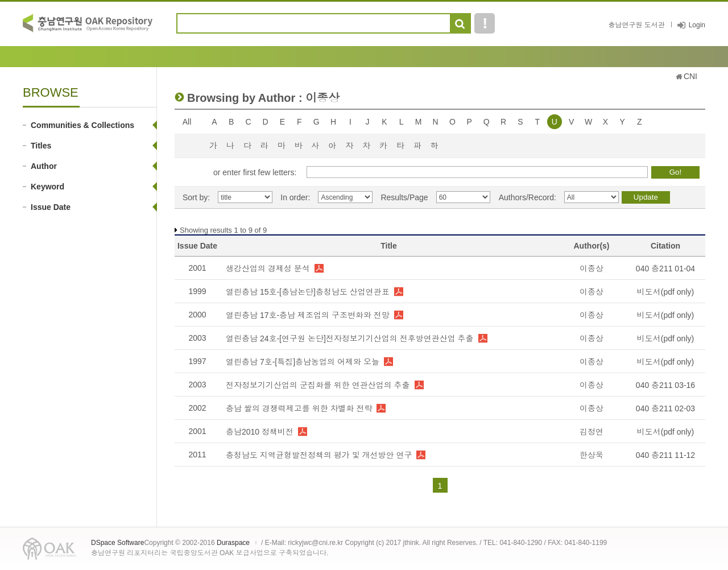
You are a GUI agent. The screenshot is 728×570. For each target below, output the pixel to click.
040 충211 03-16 (665, 385)
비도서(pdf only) (665, 292)
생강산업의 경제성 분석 (268, 269)
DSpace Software (117, 543)
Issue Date (51, 207)
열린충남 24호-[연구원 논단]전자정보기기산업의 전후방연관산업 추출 (350, 338)
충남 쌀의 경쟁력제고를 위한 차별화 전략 (299, 408)
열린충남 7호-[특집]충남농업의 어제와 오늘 (303, 362)
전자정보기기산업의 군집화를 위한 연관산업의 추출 (318, 385)
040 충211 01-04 (665, 269)
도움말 (485, 23)
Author (44, 166)
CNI (690, 76)
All (187, 122)
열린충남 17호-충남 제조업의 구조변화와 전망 (308, 315)
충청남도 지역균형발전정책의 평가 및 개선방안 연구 (319, 455)
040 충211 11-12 (665, 455)
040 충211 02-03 (665, 408)
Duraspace (233, 543)
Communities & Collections (82, 125)
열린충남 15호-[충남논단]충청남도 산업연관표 (308, 292)
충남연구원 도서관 (636, 25)
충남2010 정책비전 (260, 432)
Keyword (47, 187)
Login (697, 25)
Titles (41, 146)
